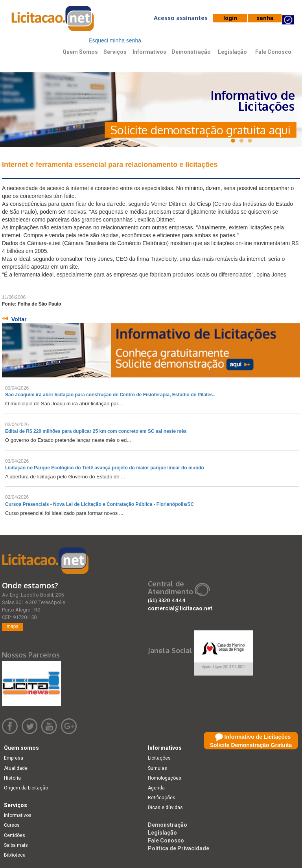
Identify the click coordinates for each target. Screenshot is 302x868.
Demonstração (191, 52)
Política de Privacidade (179, 848)
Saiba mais (16, 845)
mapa (13, 626)
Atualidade (16, 768)
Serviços (115, 52)
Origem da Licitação (26, 788)
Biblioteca (15, 855)
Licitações (159, 758)
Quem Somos (80, 52)
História (12, 778)
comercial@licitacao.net (180, 608)
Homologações (165, 778)
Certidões (15, 835)
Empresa (14, 758)
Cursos (12, 825)
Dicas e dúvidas (165, 808)
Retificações (162, 798)
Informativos (149, 52)
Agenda (156, 788)
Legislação (232, 52)
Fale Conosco (273, 52)
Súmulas (157, 768)
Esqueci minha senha (115, 40)
